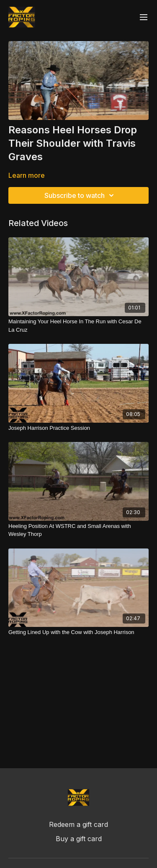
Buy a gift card (79, 839)
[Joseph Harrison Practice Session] (78, 428)
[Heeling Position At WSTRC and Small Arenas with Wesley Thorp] (78, 530)
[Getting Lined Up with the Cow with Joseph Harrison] (78, 632)
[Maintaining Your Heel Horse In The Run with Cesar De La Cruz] (78, 326)
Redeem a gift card (78, 824)
